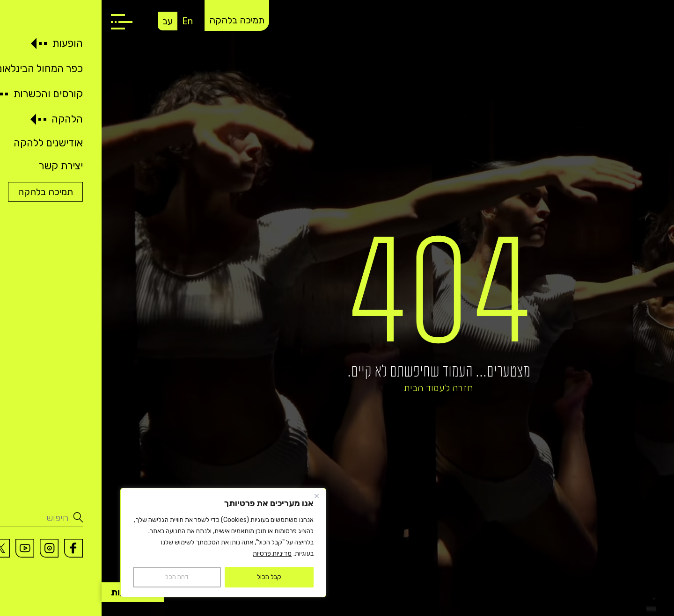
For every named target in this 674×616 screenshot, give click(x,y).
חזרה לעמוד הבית (337, 388)
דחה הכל (75, 577)
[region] (122, 543)
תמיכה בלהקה (135, 20)
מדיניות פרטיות (171, 554)
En (86, 21)
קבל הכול (168, 577)
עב (66, 21)
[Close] (215, 496)
